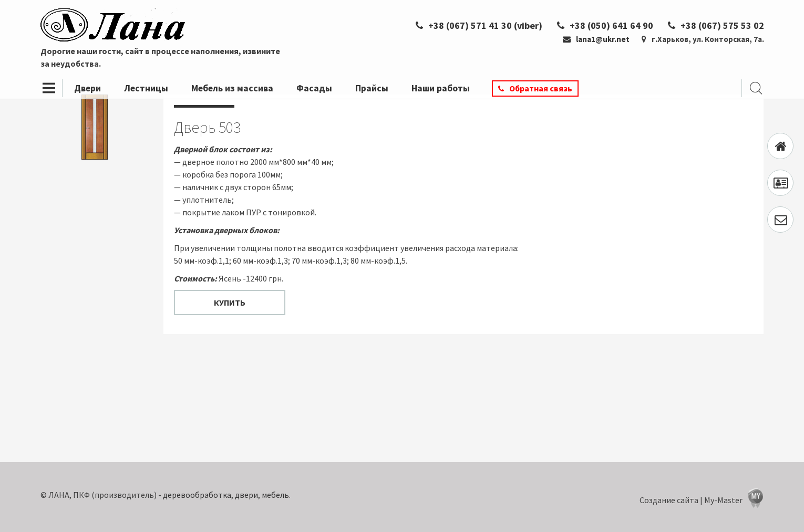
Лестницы (146, 88)
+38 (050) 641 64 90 (605, 25)
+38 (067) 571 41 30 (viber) (479, 25)
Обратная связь (541, 88)
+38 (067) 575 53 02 (716, 25)
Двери (87, 88)
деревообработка (197, 495)
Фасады (314, 88)
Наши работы (441, 88)
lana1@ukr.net (596, 39)
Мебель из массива (232, 88)
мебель (275, 495)
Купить (230, 302)
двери (246, 495)
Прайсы (372, 88)
